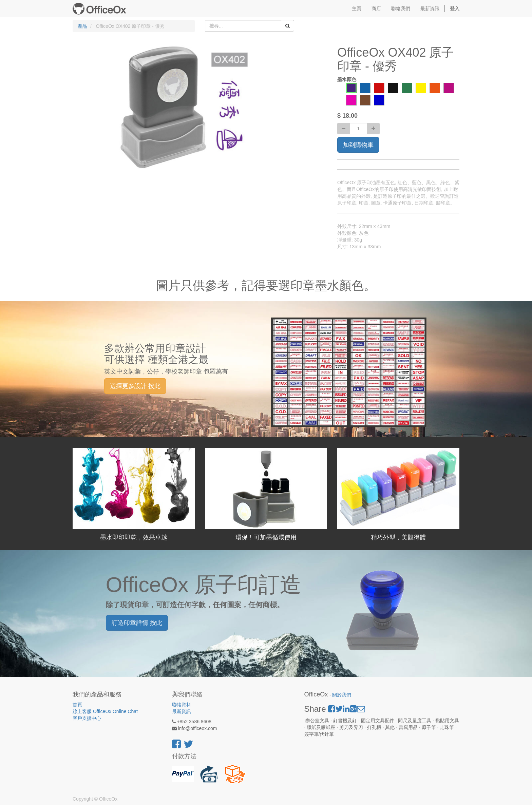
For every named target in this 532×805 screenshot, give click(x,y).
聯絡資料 (182, 705)
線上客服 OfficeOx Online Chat (105, 711)
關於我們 (342, 695)
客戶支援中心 (87, 718)
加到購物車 (358, 145)
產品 (82, 26)
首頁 (77, 705)
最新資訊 (182, 711)
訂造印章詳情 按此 (137, 623)
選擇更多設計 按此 (135, 386)
